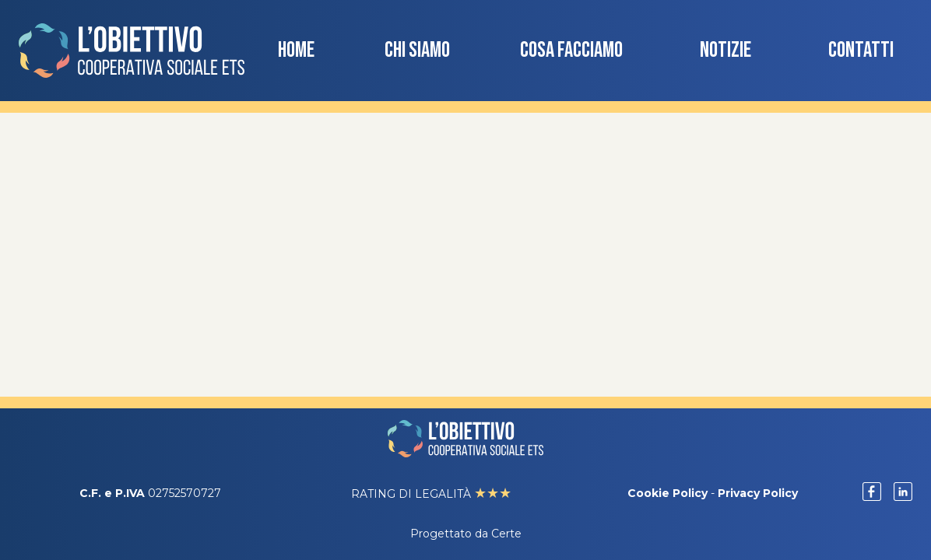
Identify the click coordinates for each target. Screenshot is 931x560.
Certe (506, 534)
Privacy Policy (758, 493)
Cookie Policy (668, 493)
